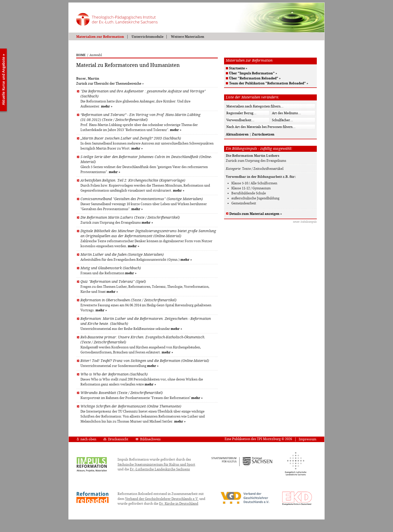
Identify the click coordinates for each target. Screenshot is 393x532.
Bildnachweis (148, 439)
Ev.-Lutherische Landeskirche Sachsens (160, 469)
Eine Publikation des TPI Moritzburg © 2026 (258, 439)
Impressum (308, 439)
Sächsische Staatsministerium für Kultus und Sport (156, 464)
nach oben (87, 439)
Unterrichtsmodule (148, 37)
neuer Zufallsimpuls (305, 222)
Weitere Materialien (188, 37)
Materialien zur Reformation (100, 37)
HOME (81, 55)
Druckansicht (116, 439)
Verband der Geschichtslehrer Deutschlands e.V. (162, 499)
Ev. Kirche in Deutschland (179, 504)
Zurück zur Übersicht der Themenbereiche (109, 84)
